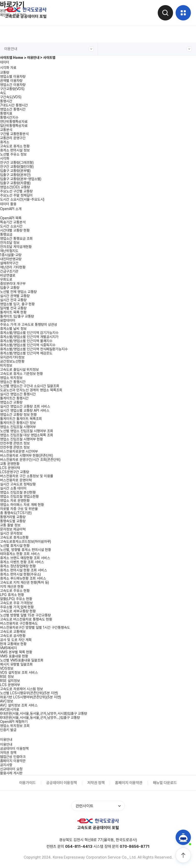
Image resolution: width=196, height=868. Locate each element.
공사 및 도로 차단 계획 (16, 640)
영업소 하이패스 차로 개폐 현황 (22, 505)
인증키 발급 (8, 730)
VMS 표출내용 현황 (14, 656)
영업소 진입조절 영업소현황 (19, 496)
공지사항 (6, 765)
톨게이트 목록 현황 (13, 312)
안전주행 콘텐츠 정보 (15, 447)
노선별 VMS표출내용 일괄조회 (22, 660)
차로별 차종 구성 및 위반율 (19, 509)
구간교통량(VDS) (12, 89)
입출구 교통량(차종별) (15, 183)
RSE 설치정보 (10, 681)
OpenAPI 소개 (11, 209)
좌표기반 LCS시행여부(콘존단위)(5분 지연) (30, 697)
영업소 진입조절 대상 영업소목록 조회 (27, 435)
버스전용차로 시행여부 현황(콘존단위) (27, 455)
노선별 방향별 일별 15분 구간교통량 (25, 615)
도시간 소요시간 (11, 226)
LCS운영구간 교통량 (15, 472)
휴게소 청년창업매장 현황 (18, 566)
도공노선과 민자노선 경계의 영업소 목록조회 (31, 390)
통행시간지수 (9, 117)
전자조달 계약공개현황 (16, 247)
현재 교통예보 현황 (13, 644)
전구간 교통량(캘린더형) (17, 167)
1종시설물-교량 (11, 255)
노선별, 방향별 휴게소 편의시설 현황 (26, 550)
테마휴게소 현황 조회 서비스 (20, 554)
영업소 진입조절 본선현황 (18, 492)
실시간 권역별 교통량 (15, 296)
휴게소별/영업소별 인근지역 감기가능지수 (29, 333)
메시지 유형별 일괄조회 (16, 664)
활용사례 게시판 (11, 773)
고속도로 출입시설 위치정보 (19, 370)
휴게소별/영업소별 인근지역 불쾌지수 (26, 341)
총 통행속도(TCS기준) (16, 513)
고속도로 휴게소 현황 (15, 146)
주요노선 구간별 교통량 (16, 191)
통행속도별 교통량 (13, 521)
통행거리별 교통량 (13, 517)
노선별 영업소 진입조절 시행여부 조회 (27, 431)
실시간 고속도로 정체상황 (18, 484)
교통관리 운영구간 (13, 138)
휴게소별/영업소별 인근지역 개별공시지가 (29, 337)
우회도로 (6, 279)
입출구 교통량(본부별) (15, 171)
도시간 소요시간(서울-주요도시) (22, 199)
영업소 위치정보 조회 (15, 726)
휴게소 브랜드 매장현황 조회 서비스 (25, 558)
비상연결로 (8, 275)
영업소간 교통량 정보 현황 (18, 415)
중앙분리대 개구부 (13, 284)
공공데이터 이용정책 (14, 748)
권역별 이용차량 (11, 81)
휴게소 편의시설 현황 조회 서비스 (23, 570)
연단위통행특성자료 (14, 122)
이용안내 (49, 49)
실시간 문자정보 (11, 533)
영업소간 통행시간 (13, 109)
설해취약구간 (9, 263)
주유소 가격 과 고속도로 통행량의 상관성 (29, 324)
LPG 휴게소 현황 (12, 595)
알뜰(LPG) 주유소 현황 (16, 599)
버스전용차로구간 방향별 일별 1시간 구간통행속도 (35, 627)
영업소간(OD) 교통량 (15, 187)
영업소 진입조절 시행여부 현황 (21, 439)
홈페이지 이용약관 (13, 761)
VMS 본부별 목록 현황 (16, 652)
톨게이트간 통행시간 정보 (18, 423)
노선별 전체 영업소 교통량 (18, 292)
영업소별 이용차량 (13, 77)
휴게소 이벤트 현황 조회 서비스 (22, 562)
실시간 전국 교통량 (13, 300)
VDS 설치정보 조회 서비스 (19, 672)
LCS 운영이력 (10, 468)
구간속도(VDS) (11, 97)
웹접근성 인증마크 (13, 757)
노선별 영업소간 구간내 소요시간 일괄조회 (30, 386)
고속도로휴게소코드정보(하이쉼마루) (26, 541)
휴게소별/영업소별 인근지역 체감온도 (26, 353)
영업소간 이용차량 (13, 85)
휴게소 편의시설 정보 (15, 150)
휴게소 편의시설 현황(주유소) (20, 574)
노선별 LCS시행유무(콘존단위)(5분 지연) (29, 693)
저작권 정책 (8, 753)
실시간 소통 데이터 (13, 488)
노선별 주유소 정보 (13, 154)
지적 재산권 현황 (12, 587)
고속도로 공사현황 (13, 636)
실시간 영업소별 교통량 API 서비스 (25, 410)
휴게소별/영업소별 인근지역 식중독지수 (28, 345)
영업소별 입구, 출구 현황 (17, 304)
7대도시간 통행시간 (14, 105)
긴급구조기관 (9, 271)
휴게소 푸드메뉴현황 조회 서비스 (23, 578)
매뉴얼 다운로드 (165, 783)
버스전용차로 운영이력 (16, 480)
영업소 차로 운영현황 (15, 501)
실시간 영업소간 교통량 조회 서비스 (25, 406)
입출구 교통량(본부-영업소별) (21, 179)
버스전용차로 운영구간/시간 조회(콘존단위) (30, 460)
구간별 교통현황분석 (14, 134)
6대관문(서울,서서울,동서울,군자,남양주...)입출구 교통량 (40, 718)
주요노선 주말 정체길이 (16, 195)
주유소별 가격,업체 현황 (17, 607)
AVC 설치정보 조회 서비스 (19, 705)
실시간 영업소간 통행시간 (18, 394)
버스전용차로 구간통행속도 (19, 623)
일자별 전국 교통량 (13, 308)
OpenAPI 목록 (11, 218)
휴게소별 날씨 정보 (13, 329)
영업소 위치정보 (11, 378)
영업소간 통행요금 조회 (16, 238)
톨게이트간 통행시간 (14, 398)
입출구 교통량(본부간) (15, 175)
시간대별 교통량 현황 (15, 230)
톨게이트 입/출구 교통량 (17, 316)
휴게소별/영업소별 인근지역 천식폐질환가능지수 (34, 349)
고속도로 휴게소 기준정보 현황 (21, 374)
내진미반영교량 (11, 259)
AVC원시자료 (10, 709)
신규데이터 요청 (11, 769)
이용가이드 (27, 783)
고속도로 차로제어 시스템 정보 (21, 689)
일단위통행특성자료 (14, 126)
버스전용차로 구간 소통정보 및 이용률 (27, 476)
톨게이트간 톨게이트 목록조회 (21, 419)
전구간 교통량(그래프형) (17, 162)
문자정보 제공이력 (13, 529)
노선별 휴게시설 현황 (15, 546)
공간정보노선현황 (12, 361)
